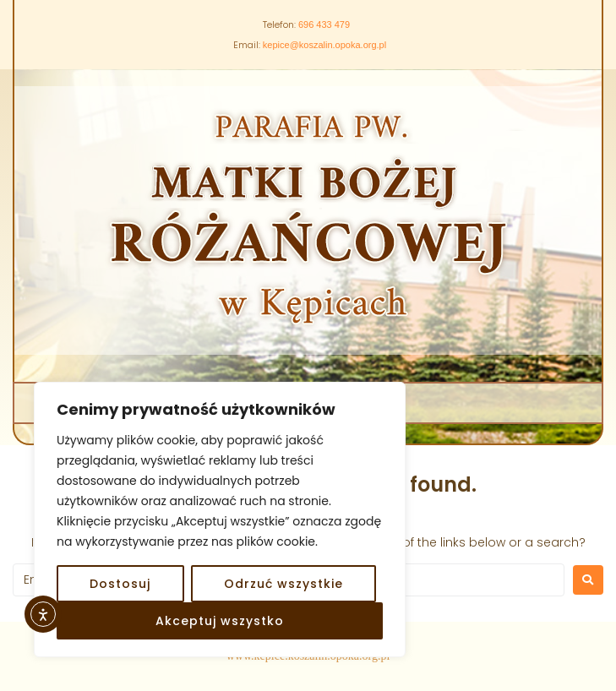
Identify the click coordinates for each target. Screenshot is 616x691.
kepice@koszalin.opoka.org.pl (324, 45)
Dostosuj (120, 584)
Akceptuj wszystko (220, 621)
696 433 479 (324, 24)
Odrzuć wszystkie (283, 584)
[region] (220, 520)
